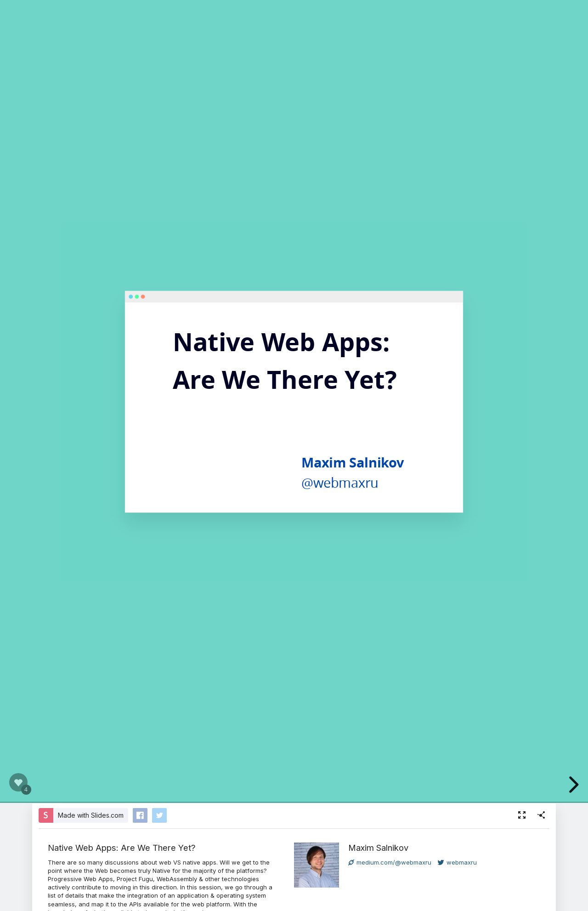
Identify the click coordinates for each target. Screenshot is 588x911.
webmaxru (457, 862)
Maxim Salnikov (378, 848)
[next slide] (575, 785)
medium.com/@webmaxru (390, 862)
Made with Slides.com (91, 815)
